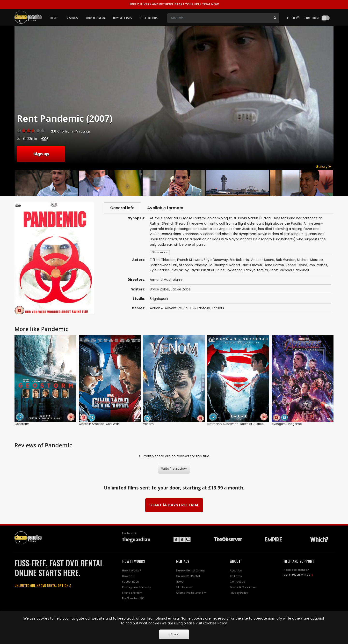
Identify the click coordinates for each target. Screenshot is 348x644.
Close (174, 634)
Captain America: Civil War (99, 424)
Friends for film (132, 593)
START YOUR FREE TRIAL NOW (174, 4)
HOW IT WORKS (134, 561)
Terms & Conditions (243, 587)
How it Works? (131, 570)
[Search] (219, 18)
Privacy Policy (239, 593)
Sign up (41, 154)
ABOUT (235, 561)
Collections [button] (149, 18)
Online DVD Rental (188, 576)
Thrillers (218, 308)
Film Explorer (184, 587)
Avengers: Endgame (287, 424)
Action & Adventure (166, 308)
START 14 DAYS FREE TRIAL (174, 505)
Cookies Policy (215, 623)
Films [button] (54, 18)
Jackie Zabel (181, 289)
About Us (236, 570)
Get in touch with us (297, 575)
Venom (148, 424)
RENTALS (183, 561)
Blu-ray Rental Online (190, 570)
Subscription (130, 582)
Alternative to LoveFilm (191, 593)
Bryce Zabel (159, 289)
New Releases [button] (123, 18)
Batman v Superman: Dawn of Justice (235, 424)
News (180, 582)
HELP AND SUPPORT (299, 561)
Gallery (323, 167)
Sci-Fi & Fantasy (197, 308)
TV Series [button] (71, 18)
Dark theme (312, 18)
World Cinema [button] (95, 18)
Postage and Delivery (136, 587)
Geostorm (22, 424)
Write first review (174, 469)
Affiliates (236, 576)
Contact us (237, 582)
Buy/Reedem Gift (133, 598)
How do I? (129, 576)
